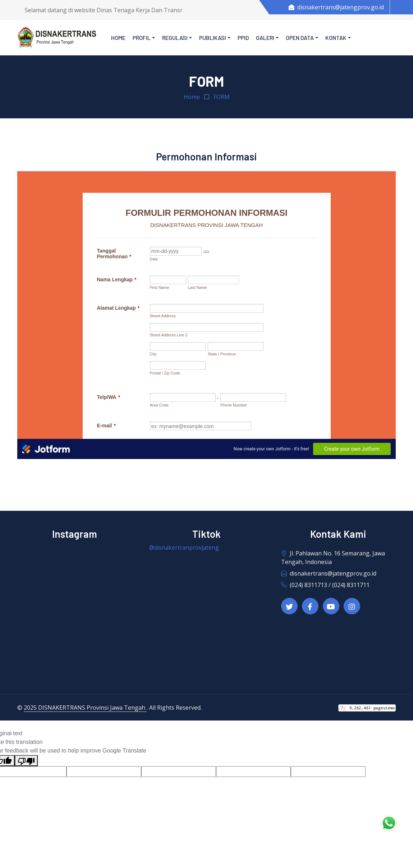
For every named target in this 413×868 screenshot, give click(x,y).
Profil (142, 38)
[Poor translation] (26, 761)
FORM (222, 97)
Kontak (336, 38)
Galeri (265, 38)
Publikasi (213, 38)
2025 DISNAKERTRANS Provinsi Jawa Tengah (85, 708)
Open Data (300, 38)
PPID (243, 38)
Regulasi (175, 38)
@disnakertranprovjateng (184, 547)
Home (118, 38)
